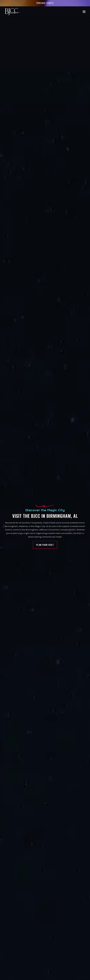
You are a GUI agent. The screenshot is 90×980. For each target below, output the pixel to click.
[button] (84, 12)
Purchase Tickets (45, 3)
